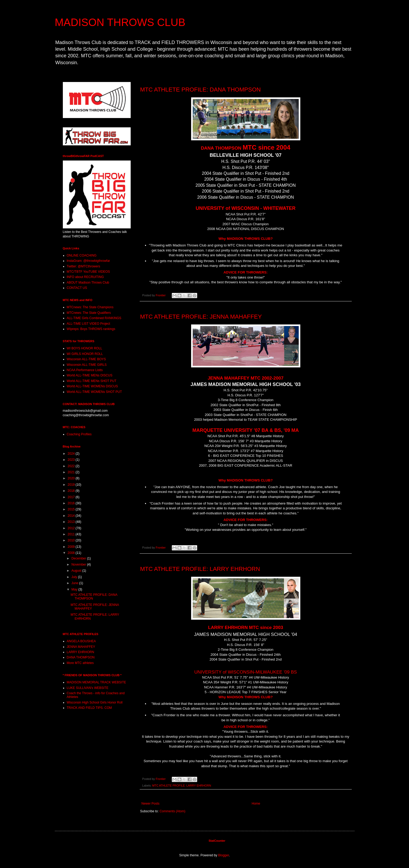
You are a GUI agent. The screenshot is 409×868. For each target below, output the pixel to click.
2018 (72, 491)
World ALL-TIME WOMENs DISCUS (92, 386)
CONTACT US (77, 288)
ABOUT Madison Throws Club (88, 283)
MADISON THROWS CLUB (120, 22)
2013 (72, 522)
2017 (72, 497)
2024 (72, 454)
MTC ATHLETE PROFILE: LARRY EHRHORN (200, 569)
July (75, 577)
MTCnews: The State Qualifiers (89, 313)
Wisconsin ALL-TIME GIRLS (87, 365)
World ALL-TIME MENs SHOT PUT (92, 381)
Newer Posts (151, 804)
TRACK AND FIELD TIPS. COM (89, 708)
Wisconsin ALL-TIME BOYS (86, 359)
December (79, 558)
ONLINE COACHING (82, 255)
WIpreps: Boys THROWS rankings (91, 329)
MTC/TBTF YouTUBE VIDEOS (88, 272)
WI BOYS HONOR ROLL (85, 348)
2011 (72, 534)
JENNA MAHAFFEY (81, 647)
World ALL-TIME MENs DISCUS (90, 375)
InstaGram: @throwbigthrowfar (89, 261)
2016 (72, 503)
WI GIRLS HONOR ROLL (85, 354)
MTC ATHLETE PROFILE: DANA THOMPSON (201, 90)
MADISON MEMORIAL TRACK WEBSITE (96, 682)
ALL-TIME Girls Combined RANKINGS (94, 318)
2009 (72, 547)
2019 (72, 485)
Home (256, 804)
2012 (72, 528)
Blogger (224, 855)
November (79, 565)
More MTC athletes (80, 663)
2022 (72, 466)
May (75, 589)
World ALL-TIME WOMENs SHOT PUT (94, 392)
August (77, 571)
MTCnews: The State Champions (90, 307)
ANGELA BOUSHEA (81, 641)
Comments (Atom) (172, 811)
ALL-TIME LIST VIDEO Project (89, 324)
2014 (72, 516)
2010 (72, 540)
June (75, 583)
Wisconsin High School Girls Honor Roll (95, 702)
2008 (72, 553)
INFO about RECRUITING (85, 277)
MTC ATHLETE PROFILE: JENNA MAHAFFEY (201, 317)
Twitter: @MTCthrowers (83, 266)
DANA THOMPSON (81, 657)
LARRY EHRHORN (81, 652)
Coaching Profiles (79, 434)
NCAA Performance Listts (85, 370)
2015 (72, 509)
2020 (72, 478)
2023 (72, 460)
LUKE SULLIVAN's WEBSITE (88, 688)
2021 (72, 472)
